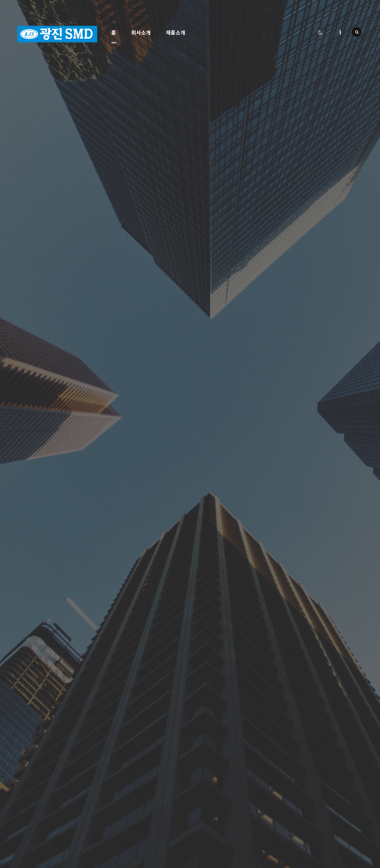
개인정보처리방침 (208, 813)
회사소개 (141, 32)
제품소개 (176, 32)
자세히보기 (165, 308)
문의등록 (344, 665)
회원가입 (201, 829)
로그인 (200, 837)
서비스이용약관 (206, 821)
